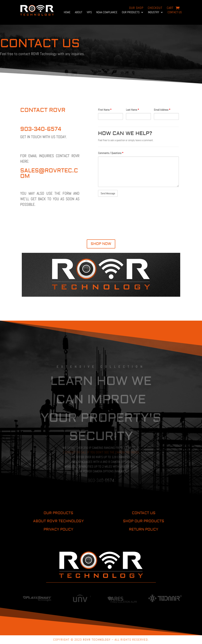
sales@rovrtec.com (49, 173)
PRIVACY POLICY (58, 529)
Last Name (132, 110)
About (79, 12)
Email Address (162, 110)
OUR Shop (136, 8)
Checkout (155, 8)
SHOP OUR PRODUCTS (144, 521)
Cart (170, 8)
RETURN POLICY (144, 529)
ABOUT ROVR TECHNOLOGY (58, 521)
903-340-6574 (41, 129)
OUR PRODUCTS (58, 513)
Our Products (131, 12)
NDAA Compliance (107, 12)
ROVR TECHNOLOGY (97, 640)
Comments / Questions (111, 153)
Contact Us (175, 12)
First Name (105, 110)
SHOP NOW (101, 244)
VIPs (89, 12)
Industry (154, 12)
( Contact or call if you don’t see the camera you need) (101, 460)
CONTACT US (144, 513)
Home (67, 12)
